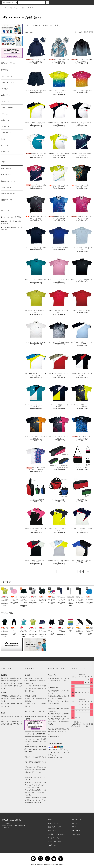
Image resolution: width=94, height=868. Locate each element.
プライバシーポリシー (55, 838)
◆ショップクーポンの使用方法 (11, 217)
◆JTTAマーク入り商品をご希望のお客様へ (11, 222)
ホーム (4, 8)
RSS (49, 845)
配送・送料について (54, 827)
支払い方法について (54, 823)
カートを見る (76, 831)
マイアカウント (76, 820)
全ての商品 (4, 70)
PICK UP (30, 8)
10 (88, 572)
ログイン (74, 827)
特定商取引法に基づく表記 (56, 834)
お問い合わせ (76, 834)
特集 (22, 8)
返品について (52, 831)
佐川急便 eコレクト (54, 737)
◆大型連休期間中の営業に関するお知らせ (12, 229)
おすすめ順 (79, 32)
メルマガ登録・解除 (54, 841)
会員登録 (74, 823)
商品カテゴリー (13, 8)
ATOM (54, 845)
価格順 (86, 32)
